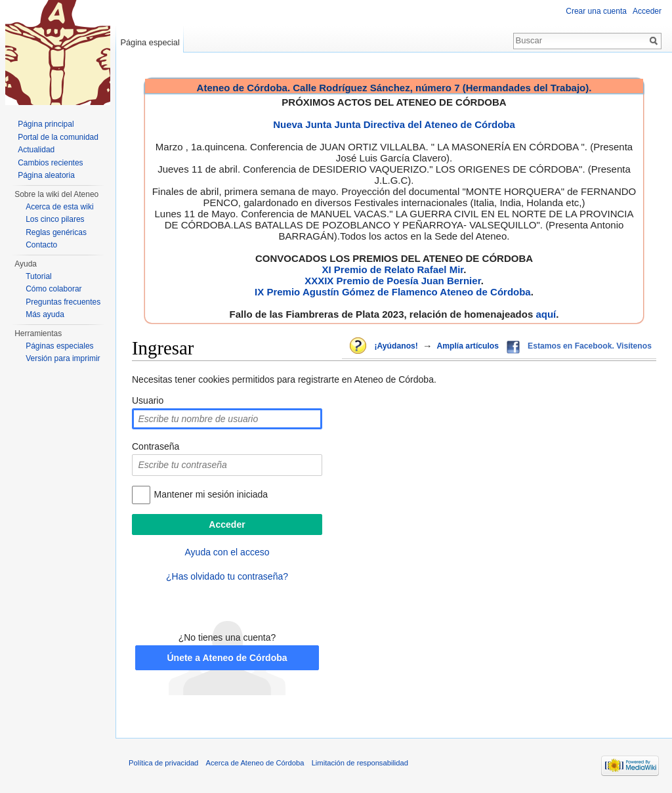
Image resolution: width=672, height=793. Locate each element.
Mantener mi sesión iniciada (211, 494)
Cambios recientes (50, 163)
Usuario (148, 400)
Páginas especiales (59, 346)
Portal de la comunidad (58, 137)
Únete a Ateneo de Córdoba (227, 658)
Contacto (41, 245)
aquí (546, 314)
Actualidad (36, 150)
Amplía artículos (468, 346)
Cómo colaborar (53, 289)
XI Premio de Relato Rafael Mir (392, 269)
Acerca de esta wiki (59, 207)
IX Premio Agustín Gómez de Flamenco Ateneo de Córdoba (393, 292)
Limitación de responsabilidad (360, 763)
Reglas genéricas (56, 232)
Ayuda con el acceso (227, 552)
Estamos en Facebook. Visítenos (590, 346)
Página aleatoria (46, 175)
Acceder (647, 11)
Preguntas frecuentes (63, 302)
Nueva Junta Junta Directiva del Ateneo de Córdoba (394, 124)
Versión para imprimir (63, 358)
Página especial (150, 42)
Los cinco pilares (55, 219)
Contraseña (156, 446)
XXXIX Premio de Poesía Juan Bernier (392, 281)
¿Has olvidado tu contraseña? (227, 576)
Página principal (46, 124)
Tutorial (39, 276)
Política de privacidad (163, 763)
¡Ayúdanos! (396, 346)
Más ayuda (45, 314)
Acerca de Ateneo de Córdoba (255, 763)
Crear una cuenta (596, 11)
